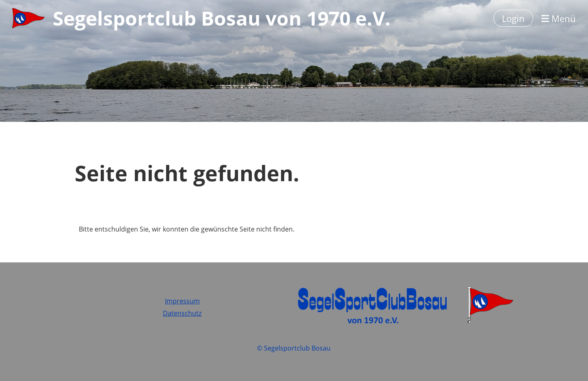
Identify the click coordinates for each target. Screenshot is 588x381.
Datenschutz (182, 313)
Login (513, 18)
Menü (559, 18)
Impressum (182, 301)
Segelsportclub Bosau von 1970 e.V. (222, 18)
